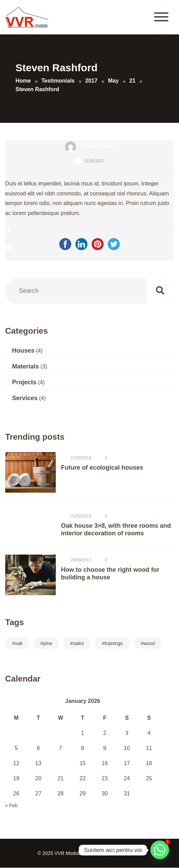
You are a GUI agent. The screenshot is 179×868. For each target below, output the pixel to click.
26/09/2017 (81, 560)
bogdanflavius (98, 146)
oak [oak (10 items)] (19, 643)
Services (25, 398)
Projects (24, 382)
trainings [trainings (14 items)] (114, 643)
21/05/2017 (94, 161)
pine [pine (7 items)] (48, 643)
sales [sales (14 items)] (78, 643)
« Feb (11, 805)
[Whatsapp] (160, 850)
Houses (23, 351)
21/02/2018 (81, 458)
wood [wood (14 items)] (149, 643)
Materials (25, 366)
